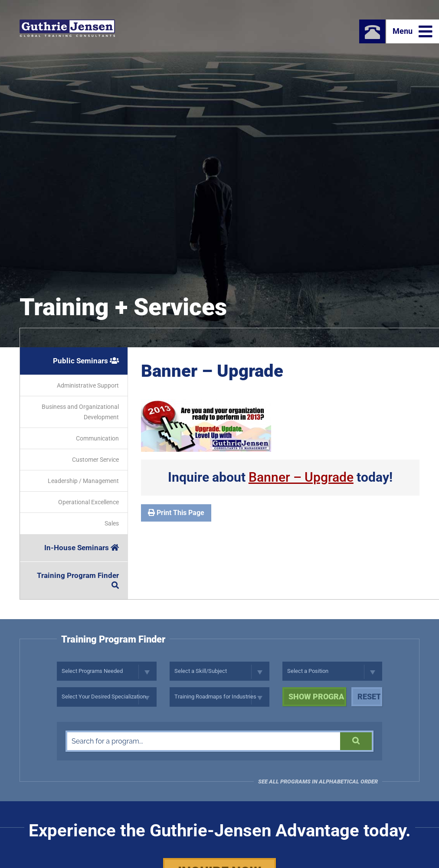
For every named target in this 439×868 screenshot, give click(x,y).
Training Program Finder (78, 580)
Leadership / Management (83, 481)
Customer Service (95, 460)
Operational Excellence (88, 502)
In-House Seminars (82, 548)
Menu (413, 32)
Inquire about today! (280, 477)
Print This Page (176, 513)
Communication (97, 438)
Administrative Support (88, 385)
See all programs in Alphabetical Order (318, 782)
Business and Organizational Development (80, 412)
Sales (112, 523)
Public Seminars (86, 361)
